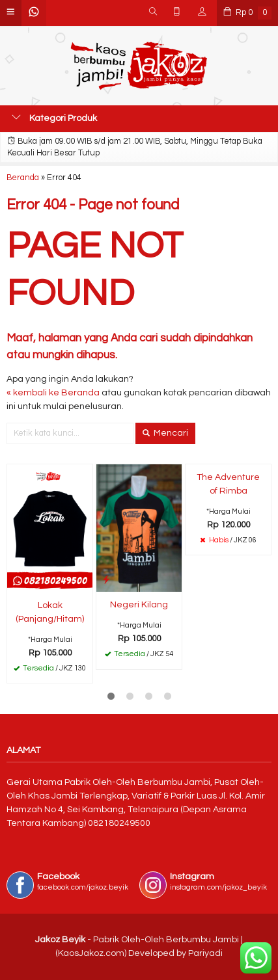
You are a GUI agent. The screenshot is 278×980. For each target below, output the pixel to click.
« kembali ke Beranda (53, 393)
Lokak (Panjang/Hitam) (50, 612)
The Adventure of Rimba (228, 484)
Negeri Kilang (139, 605)
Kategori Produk (54, 118)
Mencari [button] (165, 433)
